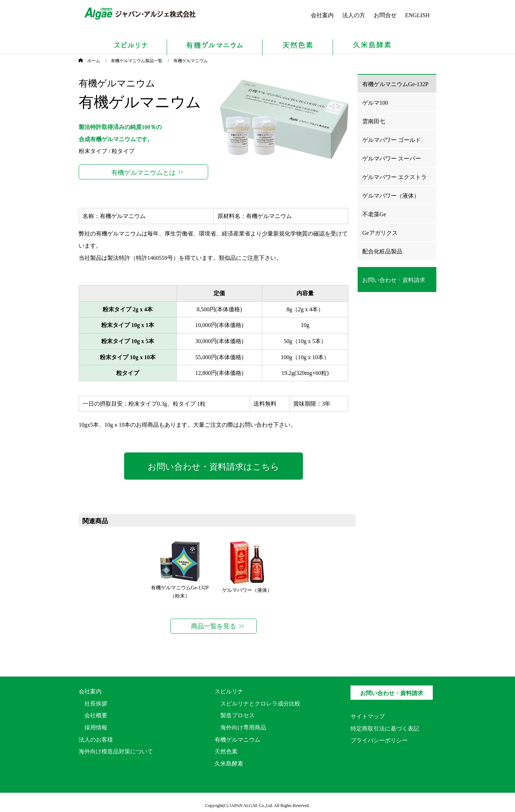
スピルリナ (229, 691)
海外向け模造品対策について (116, 751)
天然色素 (226, 751)
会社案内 (322, 15)
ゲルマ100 (375, 103)
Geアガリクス (380, 233)
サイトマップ (368, 716)
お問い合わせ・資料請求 (392, 693)
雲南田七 (374, 121)
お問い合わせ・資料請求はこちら (214, 467)
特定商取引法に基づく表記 (385, 729)
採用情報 (96, 727)
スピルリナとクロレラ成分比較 (260, 704)
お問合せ (385, 15)
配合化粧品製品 (382, 251)
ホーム (89, 61)
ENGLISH (417, 15)
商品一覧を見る (214, 626)
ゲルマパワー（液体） (247, 590)
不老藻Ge (374, 214)
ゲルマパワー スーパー (392, 159)
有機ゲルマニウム (237, 740)
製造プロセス (237, 715)
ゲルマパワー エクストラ (394, 177)
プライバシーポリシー (379, 740)
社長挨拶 (96, 704)
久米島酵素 (229, 764)
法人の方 (354, 15)
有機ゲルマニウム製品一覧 (137, 61)
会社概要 (96, 715)
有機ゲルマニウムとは (143, 173)
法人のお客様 (96, 740)
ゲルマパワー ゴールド (392, 140)
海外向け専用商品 (243, 727)
